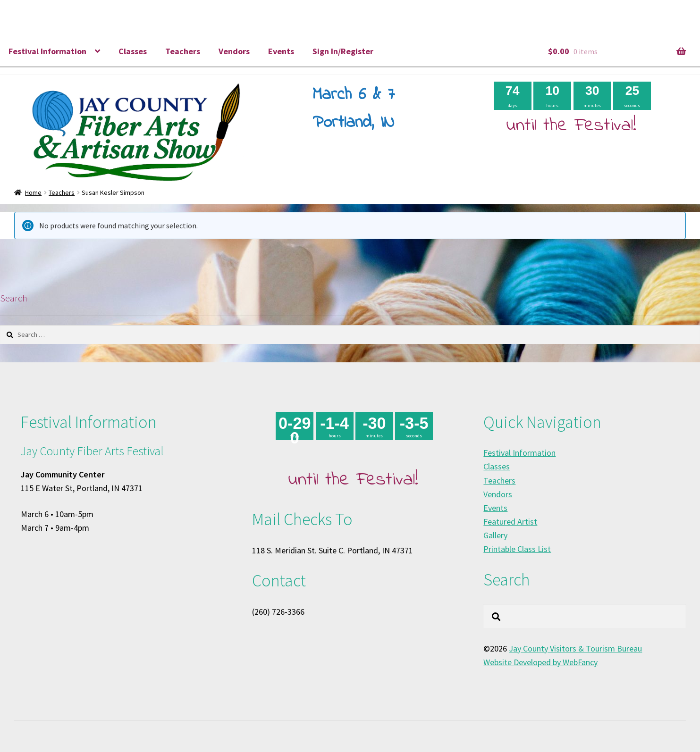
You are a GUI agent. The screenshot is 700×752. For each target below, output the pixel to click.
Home (33, 192)
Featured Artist (510, 522)
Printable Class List (517, 549)
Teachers (183, 51)
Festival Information (47, 51)
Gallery (495, 535)
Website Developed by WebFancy (540, 662)
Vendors (234, 51)
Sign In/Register (343, 51)
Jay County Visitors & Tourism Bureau (575, 648)
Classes (133, 51)
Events (281, 51)
